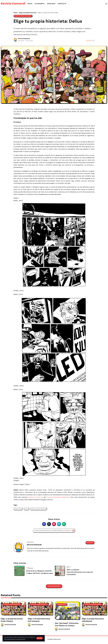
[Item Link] (13, 608)
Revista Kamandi (13, 3)
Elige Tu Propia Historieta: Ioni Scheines (39, 620)
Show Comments (54, 586)
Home (16, 13)
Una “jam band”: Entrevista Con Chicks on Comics (67, 624)
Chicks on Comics (35, 497)
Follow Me (90, 543)
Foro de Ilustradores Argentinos (58, 497)
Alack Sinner (18, 509)
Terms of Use (21, 639)
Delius (26, 509)
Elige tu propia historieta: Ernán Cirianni (12, 620)
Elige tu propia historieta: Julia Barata (93, 620)
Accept (40, 638)
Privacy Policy (10, 639)
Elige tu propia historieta (28, 13)
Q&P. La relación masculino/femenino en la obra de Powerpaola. (80, 572)
